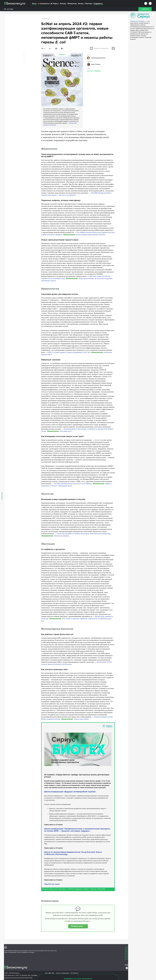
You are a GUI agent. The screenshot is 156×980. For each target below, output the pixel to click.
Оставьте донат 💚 (78, 926)
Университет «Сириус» (138, 31)
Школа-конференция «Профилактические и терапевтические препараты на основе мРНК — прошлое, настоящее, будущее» (77, 830)
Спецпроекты (44, 4)
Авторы (81, 4)
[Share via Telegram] (24, 60)
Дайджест (62, 55)
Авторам (128, 949)
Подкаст (55, 4)
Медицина (98, 71)
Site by (50, 973)
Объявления (72, 4)
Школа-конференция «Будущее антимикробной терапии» (70, 792)
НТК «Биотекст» (75, 973)
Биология (90, 71)
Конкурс (63, 4)
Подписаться (145, 9)
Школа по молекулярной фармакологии (73, 853)
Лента (34, 4)
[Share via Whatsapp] (24, 56)
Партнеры (89, 4)
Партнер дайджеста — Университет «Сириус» (139, 16)
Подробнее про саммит (52, 884)
